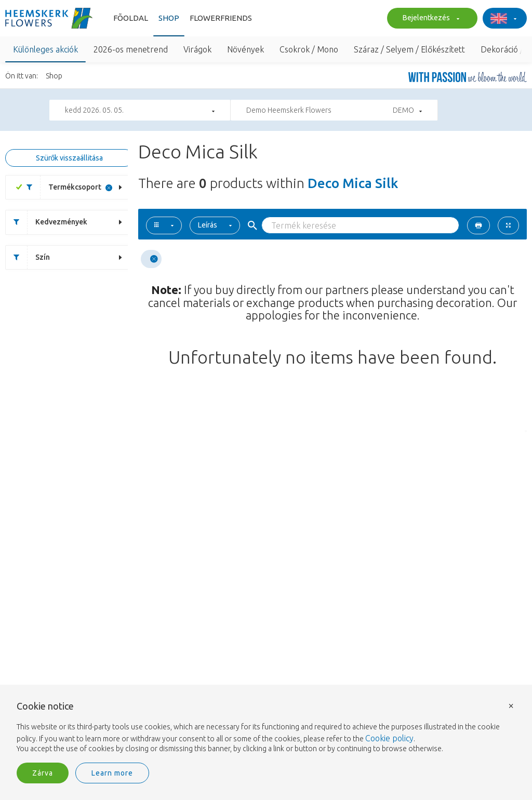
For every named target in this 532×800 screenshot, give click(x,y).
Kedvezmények (46, 222)
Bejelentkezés (430, 19)
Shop (169, 18)
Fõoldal (131, 18)
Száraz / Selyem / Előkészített (409, 49)
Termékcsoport (60, 187)
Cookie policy (389, 738)
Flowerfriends (221, 18)
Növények (245, 49)
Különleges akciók (45, 49)
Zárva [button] (43, 773)
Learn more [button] (112, 773)
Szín (28, 257)
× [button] (511, 705)
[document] (266, 728)
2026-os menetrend (131, 49)
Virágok (197, 49)
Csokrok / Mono (309, 49)
